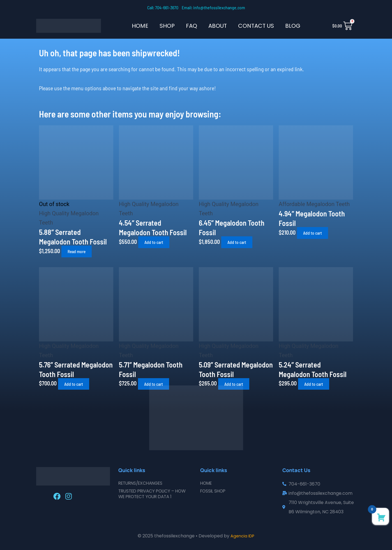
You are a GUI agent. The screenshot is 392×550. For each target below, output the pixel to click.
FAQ (192, 26)
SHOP (167, 26)
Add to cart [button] (156, 242)
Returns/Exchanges (143, 483)
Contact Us (256, 26)
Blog (293, 26)
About (218, 26)
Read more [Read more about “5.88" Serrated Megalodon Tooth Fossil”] (79, 251)
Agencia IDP (243, 536)
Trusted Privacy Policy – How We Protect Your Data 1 (155, 494)
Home (140, 26)
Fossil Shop (214, 491)
